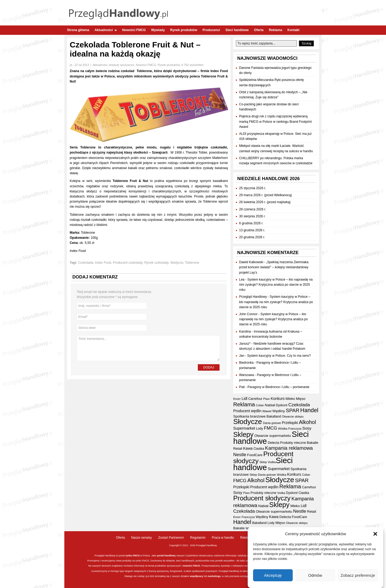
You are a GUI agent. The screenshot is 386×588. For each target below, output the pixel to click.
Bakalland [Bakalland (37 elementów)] (274, 416)
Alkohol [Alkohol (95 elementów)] (307, 422)
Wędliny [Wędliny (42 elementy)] (279, 411)
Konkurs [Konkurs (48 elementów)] (278, 399)
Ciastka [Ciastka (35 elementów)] (259, 449)
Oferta (259, 30)
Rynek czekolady (156, 263)
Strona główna (78, 30)
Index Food (103, 263)
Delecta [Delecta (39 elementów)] (274, 443)
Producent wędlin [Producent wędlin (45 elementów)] (247, 411)
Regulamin (198, 538)
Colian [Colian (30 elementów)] (260, 405)
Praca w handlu (223, 538)
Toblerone (192, 263)
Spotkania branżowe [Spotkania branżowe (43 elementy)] (249, 416)
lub (205, 576)
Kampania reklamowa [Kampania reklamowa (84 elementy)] (289, 448)
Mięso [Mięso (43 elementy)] (301, 399)
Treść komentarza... (148, 348)
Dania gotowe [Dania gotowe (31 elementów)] (272, 423)
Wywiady (158, 30)
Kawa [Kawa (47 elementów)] (248, 448)
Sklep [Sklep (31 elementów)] (263, 462)
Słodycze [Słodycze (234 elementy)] (248, 422)
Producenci (211, 30)
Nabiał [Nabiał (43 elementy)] (270, 405)
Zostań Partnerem (171, 538)
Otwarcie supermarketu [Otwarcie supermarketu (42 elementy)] (273, 436)
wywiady (225, 566)
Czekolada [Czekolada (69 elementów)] (299, 405)
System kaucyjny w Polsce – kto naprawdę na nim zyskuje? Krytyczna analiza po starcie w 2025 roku (276, 285)
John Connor (248, 314)
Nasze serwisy (141, 538)
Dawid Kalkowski (251, 262)
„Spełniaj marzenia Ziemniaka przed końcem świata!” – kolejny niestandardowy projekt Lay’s (274, 267)
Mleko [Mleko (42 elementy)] (290, 399)
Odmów (315, 575)
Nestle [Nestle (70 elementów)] (240, 455)
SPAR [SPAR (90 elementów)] (293, 410)
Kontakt (293, 30)
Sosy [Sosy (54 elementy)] (307, 428)
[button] (375, 534)
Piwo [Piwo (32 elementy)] (266, 399)
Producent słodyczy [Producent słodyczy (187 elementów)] (263, 457)
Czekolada (86, 263)
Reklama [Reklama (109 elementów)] (244, 404)
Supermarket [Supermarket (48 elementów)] (244, 428)
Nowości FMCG (134, 30)
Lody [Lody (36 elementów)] (259, 429)
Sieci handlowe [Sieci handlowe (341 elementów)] (263, 464)
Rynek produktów (184, 30)
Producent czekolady (128, 263)
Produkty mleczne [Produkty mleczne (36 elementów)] (293, 443)
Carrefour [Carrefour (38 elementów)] (255, 399)
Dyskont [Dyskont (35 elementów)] (282, 405)
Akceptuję (273, 575)
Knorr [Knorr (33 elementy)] (237, 399)
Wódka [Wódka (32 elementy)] (283, 429)
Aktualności (106, 30)
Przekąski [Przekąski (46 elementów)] (290, 423)
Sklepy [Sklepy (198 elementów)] (243, 434)
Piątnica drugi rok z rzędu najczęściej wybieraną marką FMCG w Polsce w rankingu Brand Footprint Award (275, 121)
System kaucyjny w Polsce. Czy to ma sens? (279, 356)
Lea (242, 280)
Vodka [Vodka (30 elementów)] (272, 462)
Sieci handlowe (237, 30)
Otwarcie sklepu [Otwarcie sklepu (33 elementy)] (293, 416)
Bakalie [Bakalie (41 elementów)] (313, 443)
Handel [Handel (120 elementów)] (309, 410)
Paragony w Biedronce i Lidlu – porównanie (278, 387)
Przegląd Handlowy (253, 297)
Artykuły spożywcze (121, 65)
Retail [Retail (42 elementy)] (238, 449)
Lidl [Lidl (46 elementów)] (244, 399)
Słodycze (177, 263)
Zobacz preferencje (358, 575)
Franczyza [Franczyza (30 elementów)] (295, 429)
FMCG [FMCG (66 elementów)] (271, 428)
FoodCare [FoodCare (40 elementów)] (255, 455)
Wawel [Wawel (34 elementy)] (267, 411)
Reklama (275, 30)
